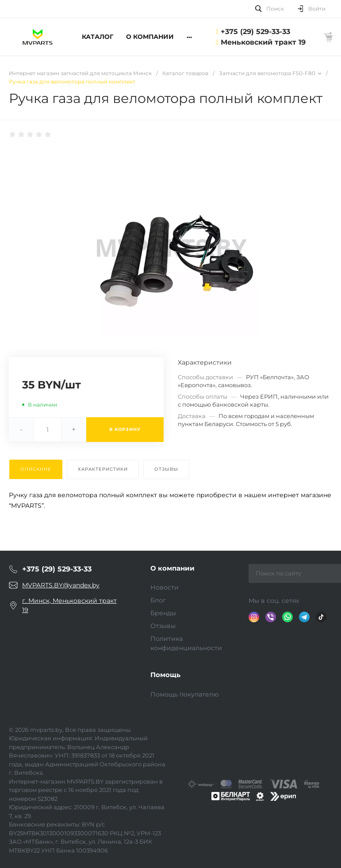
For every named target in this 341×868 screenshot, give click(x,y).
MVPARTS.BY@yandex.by (61, 585)
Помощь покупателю (184, 694)
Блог (158, 600)
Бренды (163, 613)
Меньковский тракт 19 (263, 42)
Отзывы (163, 626)
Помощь (165, 675)
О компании (172, 568)
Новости (165, 587)
